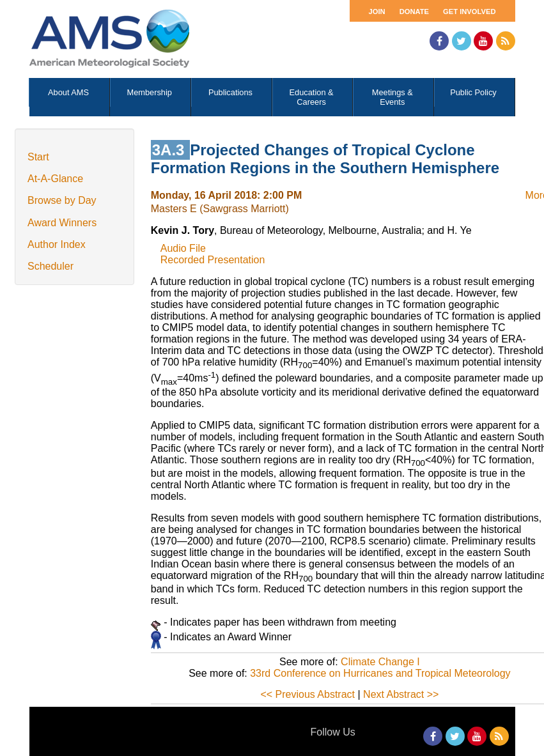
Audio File (183, 248)
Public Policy (473, 92)
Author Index (57, 244)
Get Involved (469, 12)
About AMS (68, 92)
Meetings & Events (392, 97)
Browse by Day (62, 200)
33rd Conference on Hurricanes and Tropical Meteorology (380, 673)
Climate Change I (380, 662)
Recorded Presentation (213, 260)
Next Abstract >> (401, 694)
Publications (230, 92)
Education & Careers (312, 97)
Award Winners (62, 223)
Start (38, 157)
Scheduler (51, 266)
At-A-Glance (55, 179)
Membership (150, 92)
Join (377, 12)
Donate (414, 12)
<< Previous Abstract (307, 694)
